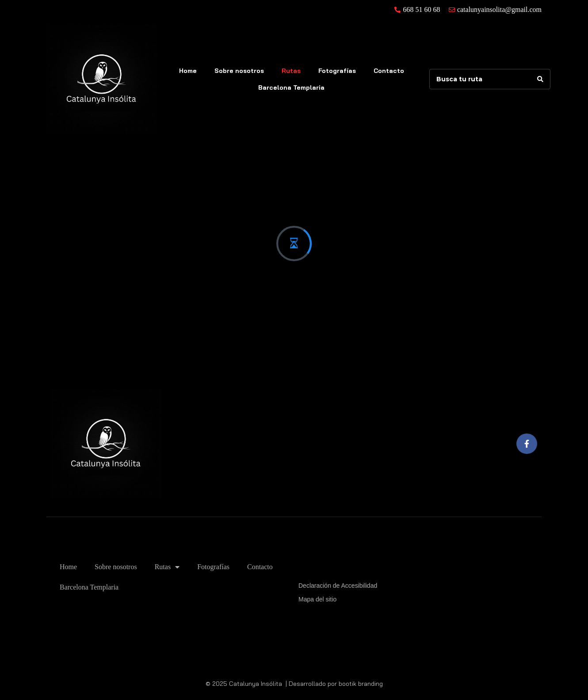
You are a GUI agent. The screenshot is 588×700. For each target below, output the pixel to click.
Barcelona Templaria (291, 87)
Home (188, 71)
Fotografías (337, 71)
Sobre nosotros (239, 71)
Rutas (291, 71)
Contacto (389, 71)
